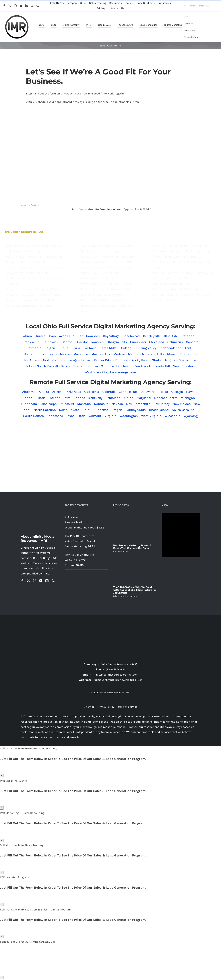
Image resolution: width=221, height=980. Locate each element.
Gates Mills (108, 348)
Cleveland (157, 342)
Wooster (108, 372)
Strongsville (110, 366)
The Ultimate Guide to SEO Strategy (177, 289)
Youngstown (127, 372)
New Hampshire (138, 404)
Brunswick (50, 342)
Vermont (95, 416)
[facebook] (4, 6)
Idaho (28, 398)
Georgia (177, 392)
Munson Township (181, 354)
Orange (72, 360)
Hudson (126, 348)
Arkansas (74, 392)
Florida (163, 392)
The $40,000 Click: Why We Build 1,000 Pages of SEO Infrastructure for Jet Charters (135, 590)
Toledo (127, 366)
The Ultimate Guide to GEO (171, 284)
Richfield (121, 360)
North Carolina (45, 410)
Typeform (35, 205)
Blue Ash (171, 336)
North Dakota (69, 410)
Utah (81, 416)
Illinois (40, 398)
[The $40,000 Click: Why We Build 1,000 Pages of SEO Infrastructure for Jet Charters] (135, 569)
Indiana (55, 398)
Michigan (188, 398)
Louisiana (113, 398)
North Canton (53, 360)
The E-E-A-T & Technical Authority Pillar (180, 246)
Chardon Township (90, 342)
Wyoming (191, 416)
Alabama (29, 392)
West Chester (183, 366)
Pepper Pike (103, 360)
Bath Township (89, 336)
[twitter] (10, 6)
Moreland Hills (153, 354)
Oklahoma (100, 410)
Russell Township (74, 366)
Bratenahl (188, 336)
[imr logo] (17, 16)
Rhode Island (159, 410)
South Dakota (34, 416)
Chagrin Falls (117, 342)
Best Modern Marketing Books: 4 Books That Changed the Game (132, 547)
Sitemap (89, 707)
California (92, 392)
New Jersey (162, 404)
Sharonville (187, 360)
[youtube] (21, 6)
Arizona (58, 392)
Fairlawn (90, 348)
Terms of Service (127, 707)
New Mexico (182, 404)
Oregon (117, 410)
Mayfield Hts (101, 354)
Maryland (144, 398)
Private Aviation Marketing (126, 596)
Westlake (92, 372)
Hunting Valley (146, 348)
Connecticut (128, 392)
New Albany (31, 360)
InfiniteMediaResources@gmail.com (115, 675)
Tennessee (55, 416)
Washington (129, 416)
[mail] (32, 6)
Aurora (40, 336)
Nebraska (101, 404)
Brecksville (31, 342)
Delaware (148, 392)
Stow (94, 366)
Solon (30, 366)
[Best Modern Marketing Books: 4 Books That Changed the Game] (135, 527)
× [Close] (2, 776)
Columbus (175, 342)
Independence (170, 348)
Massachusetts (166, 398)
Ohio (86, 410)
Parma (86, 360)
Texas (70, 416)
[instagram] (15, 6)
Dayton (50, 348)
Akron (28, 336)
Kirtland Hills (34, 354)
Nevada (117, 404)
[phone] (38, 6)
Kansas (79, 398)
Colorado (109, 392)
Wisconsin (172, 416)
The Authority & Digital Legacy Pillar (104, 300)
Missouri (67, 404)
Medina (119, 354)
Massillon (81, 354)
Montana (84, 404)
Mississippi (49, 404)
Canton (67, 342)
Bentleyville (152, 336)
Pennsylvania (136, 410)
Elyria (76, 348)
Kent (188, 348)
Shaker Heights (164, 360)
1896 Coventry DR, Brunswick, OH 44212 (117, 680)
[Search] (185, 6)
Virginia (110, 416)
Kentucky (95, 398)
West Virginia (151, 416)
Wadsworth (144, 366)
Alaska (44, 392)
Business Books (121, 551)
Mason (65, 354)
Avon (52, 336)
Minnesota (29, 404)
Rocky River (140, 360)
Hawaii (191, 392)
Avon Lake (67, 336)
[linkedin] (26, 6)
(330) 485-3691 (115, 669)
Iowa (67, 398)
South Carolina (183, 410)
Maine (129, 398)
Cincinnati (138, 342)
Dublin (64, 348)
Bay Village (111, 336)
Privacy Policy (106, 707)
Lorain (52, 354)
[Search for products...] (200, 6)
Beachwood (131, 336)
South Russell (48, 366)
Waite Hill (163, 366)
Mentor (133, 354)
